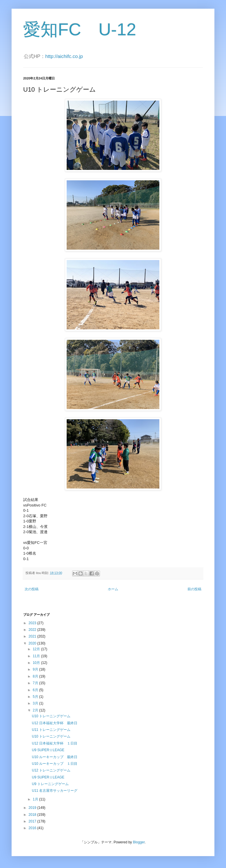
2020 (33, 643)
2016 (33, 828)
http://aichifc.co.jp (64, 56)
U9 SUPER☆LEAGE (48, 750)
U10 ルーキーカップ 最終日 (55, 757)
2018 (33, 815)
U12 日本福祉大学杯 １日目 (55, 743)
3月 (36, 703)
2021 (33, 636)
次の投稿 (32, 589)
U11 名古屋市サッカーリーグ (55, 791)
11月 (37, 656)
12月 (37, 649)
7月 (36, 683)
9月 (36, 669)
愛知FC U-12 (80, 29)
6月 (36, 690)
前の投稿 (194, 589)
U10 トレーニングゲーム (51, 716)
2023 (33, 623)
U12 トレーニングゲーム (51, 770)
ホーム (113, 589)
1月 (36, 799)
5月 (36, 697)
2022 (33, 630)
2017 (33, 821)
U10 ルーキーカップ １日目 (55, 764)
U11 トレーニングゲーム (51, 730)
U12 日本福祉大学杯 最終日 (55, 723)
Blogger (139, 842)
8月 (36, 676)
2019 (33, 808)
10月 (37, 663)
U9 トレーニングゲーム (50, 784)
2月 (36, 710)
